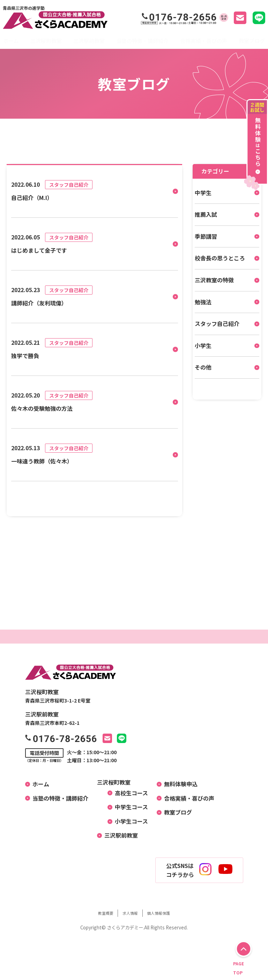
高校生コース (129, 793)
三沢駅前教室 (89, 41)
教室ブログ (252, 41)
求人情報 (129, 913)
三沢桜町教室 (46, 41)
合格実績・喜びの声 (204, 41)
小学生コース (129, 821)
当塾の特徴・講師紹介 (142, 41)
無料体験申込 (178, 784)
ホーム (11, 41)
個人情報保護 (166, 913)
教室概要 (97, 913)
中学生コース (129, 807)
